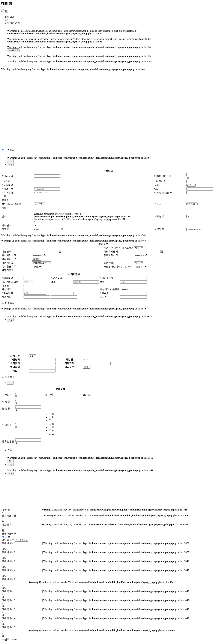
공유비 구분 (8, 540)
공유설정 (10, 450)
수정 (10, 465)
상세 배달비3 (9, 561)
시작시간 (47, 395)
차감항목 (10, 303)
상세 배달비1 (9, 543)
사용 (8, 537)
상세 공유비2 (9, 600)
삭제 (10, 474)
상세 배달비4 (9, 570)
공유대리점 (8, 510)
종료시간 (86, 395)
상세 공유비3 (9, 609)
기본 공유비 (8, 525)
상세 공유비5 (9, 627)
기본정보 (10, 150)
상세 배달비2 (9, 552)
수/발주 (6, 639)
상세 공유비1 (9, 591)
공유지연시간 (9, 516)
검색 (13, 50)
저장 (10, 164)
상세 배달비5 (9, 579)
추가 (10, 461)
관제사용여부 (9, 534)
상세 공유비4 (9, 618)
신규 (10, 161)
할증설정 (10, 377)
